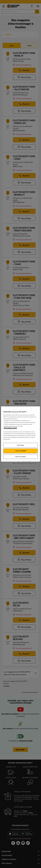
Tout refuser (20, 445)
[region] (20, 434)
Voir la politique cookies (10, 428)
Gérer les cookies (20, 457)
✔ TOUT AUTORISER (20, 451)
